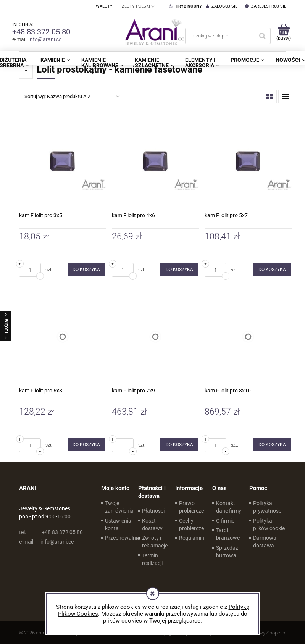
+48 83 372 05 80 (41, 32)
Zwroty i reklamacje (155, 542)
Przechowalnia (123, 538)
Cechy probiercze (191, 525)
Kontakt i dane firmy (229, 507)
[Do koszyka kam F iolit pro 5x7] (272, 270)
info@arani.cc (45, 39)
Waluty (104, 6)
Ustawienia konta (118, 525)
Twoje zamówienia (119, 507)
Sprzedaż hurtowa (227, 552)
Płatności (153, 511)
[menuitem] (55, 60)
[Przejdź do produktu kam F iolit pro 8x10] (248, 337)
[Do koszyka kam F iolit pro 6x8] (86, 445)
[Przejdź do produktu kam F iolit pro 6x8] (63, 337)
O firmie (225, 521)
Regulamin (192, 538)
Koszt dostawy (152, 525)
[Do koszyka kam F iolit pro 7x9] (179, 445)
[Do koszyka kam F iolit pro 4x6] (179, 270)
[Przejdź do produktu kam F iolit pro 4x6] (155, 161)
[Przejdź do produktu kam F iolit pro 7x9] (155, 337)
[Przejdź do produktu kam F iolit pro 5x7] (248, 161)
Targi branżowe (228, 534)
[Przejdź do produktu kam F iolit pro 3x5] (63, 161)
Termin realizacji (152, 559)
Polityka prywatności (268, 507)
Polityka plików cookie (269, 525)
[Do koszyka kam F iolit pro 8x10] (272, 445)
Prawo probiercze (191, 507)
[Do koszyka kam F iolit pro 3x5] (86, 270)
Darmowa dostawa (265, 542)
